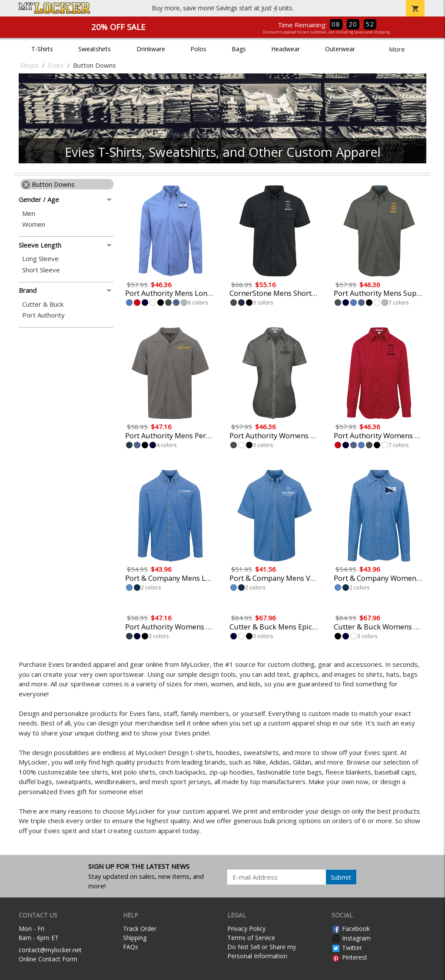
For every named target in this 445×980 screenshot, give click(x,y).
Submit (341, 877)
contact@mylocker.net (50, 950)
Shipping (135, 938)
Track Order (140, 929)
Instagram (351, 938)
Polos (198, 49)
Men (29, 214)
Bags (239, 49)
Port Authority (43, 315)
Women (34, 224)
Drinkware (151, 49)
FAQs (131, 947)
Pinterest (349, 957)
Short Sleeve (41, 270)
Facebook (351, 929)
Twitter (347, 948)
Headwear (286, 49)
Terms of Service (251, 938)
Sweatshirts (95, 49)
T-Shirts (42, 49)
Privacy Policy (246, 929)
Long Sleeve (40, 259)
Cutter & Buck (43, 304)
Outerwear (340, 49)
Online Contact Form (48, 959)
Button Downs (48, 184)
